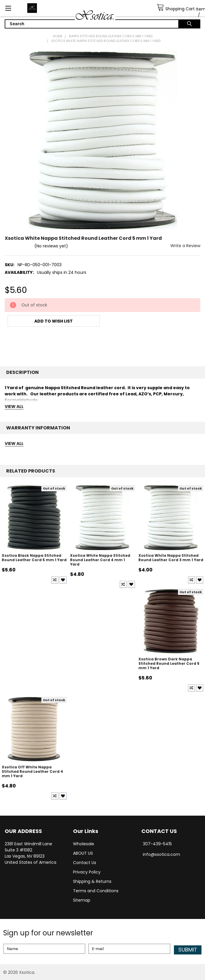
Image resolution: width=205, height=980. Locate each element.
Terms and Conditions (96, 891)
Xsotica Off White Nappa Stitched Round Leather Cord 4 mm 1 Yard (32, 771)
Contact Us (85, 863)
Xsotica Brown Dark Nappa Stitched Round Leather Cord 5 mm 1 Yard (169, 663)
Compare (55, 580)
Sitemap (82, 900)
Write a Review (185, 246)
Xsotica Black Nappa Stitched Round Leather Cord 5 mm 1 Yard (34, 558)
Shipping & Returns (92, 881)
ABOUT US (83, 853)
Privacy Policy (87, 872)
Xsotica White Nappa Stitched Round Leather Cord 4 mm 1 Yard (100, 560)
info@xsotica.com (161, 854)
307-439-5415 (157, 844)
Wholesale (84, 844)
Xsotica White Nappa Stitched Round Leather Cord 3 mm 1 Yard (171, 558)
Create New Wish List (63, 580)
